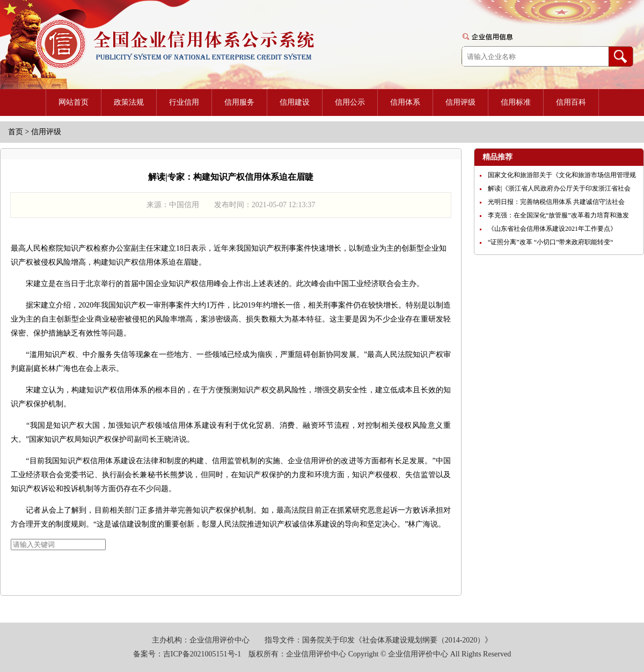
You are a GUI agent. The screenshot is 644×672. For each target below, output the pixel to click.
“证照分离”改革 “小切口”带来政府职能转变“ (551, 242)
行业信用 (184, 102)
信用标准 (516, 102)
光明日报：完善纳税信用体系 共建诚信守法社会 (556, 202)
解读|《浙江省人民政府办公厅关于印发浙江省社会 (559, 188)
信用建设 (295, 102)
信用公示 (350, 102)
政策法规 (129, 102)
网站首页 (74, 102)
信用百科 (571, 102)
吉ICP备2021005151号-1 (202, 654)
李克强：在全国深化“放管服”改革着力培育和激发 (558, 215)
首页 (16, 132)
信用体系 (405, 102)
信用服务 (239, 102)
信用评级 (460, 102)
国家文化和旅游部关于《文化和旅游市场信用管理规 (562, 175)
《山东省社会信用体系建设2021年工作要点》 (552, 229)
